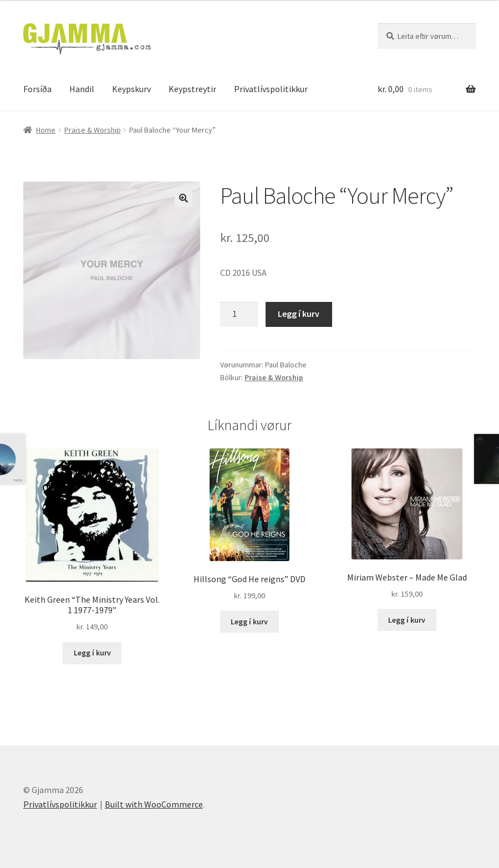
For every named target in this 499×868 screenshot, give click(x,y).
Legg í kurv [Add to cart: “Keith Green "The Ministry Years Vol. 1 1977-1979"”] (92, 653)
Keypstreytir (192, 89)
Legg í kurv (299, 314)
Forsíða (37, 89)
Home (46, 130)
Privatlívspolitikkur (271, 89)
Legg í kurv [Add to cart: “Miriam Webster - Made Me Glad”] (407, 620)
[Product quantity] (239, 315)
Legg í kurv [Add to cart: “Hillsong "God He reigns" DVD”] (249, 622)
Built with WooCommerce (154, 804)
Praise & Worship (93, 130)
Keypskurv (131, 89)
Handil (82, 89)
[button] (184, 198)
